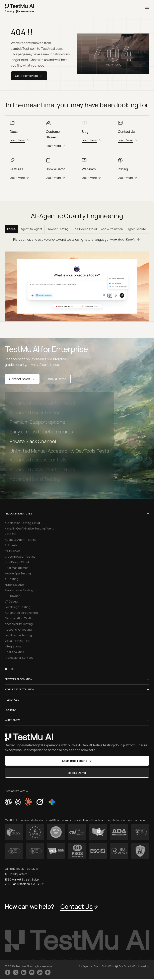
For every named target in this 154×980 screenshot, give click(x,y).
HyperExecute (136, 229)
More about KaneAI (125, 239)
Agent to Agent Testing (21, 540)
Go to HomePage (29, 76)
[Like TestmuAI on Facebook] (8, 972)
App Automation (112, 229)
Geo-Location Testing (20, 618)
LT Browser (12, 596)
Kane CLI (10, 534)
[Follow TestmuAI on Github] (40, 972)
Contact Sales (22, 379)
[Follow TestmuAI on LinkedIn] (24, 972)
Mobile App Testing (18, 573)
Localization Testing (18, 635)
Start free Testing (77, 761)
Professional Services (19, 658)
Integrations (13, 646)
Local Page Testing (18, 607)
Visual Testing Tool (17, 641)
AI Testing (12, 579)
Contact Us (80, 906)
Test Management (17, 568)
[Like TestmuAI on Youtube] (32, 972)
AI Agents (11, 545)
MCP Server (12, 551)
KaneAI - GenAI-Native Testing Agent (29, 528)
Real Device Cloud (85, 229)
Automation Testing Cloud (22, 523)
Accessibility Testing (19, 624)
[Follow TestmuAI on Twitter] (16, 972)
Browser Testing (58, 229)
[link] (20, 9)
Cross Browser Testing (20, 556)
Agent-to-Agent (31, 229)
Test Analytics (14, 652)
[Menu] (147, 9)
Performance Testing (19, 590)
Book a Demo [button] (77, 773)
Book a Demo (57, 379)
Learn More (20, 140)
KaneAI (12, 229)
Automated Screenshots (21, 613)
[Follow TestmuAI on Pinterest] (48, 972)
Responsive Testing (18, 629)
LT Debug (11, 601)
